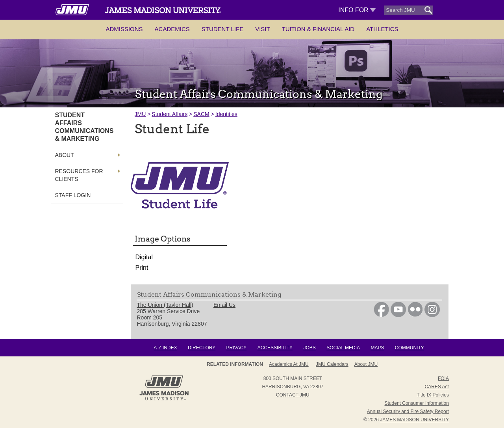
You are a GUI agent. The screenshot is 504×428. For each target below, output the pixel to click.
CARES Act (437, 387)
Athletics (382, 29)
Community (409, 348)
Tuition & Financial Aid (318, 29)
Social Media (343, 348)
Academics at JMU (289, 364)
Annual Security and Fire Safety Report (408, 411)
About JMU (366, 364)
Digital (144, 257)
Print (142, 268)
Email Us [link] (224, 305)
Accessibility (275, 348)
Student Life (222, 29)
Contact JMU (293, 395)
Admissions (124, 29)
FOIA (443, 378)
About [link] (65, 155)
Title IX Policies (433, 395)
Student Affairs (170, 114)
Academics (172, 29)
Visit (263, 29)
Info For (357, 10)
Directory (202, 348)
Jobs (309, 348)
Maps (377, 348)
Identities (226, 114)
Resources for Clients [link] (79, 175)
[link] (381, 315)
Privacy (237, 348)
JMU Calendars (332, 364)
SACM (201, 114)
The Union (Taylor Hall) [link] (165, 305)
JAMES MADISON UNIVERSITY (414, 420)
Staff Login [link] (73, 195)
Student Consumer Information (417, 403)
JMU (140, 114)
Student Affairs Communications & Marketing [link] (84, 127)
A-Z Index (165, 348)
